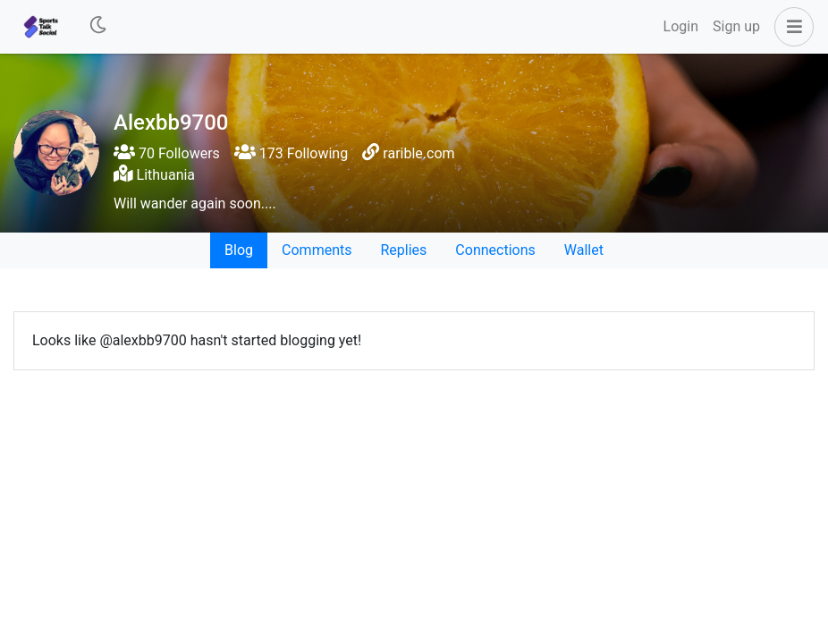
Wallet (584, 250)
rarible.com (418, 153)
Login (681, 26)
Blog (239, 250)
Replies (403, 250)
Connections (495, 250)
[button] (790, 27)
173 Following (291, 153)
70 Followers (167, 153)
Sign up (736, 26)
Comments (317, 250)
